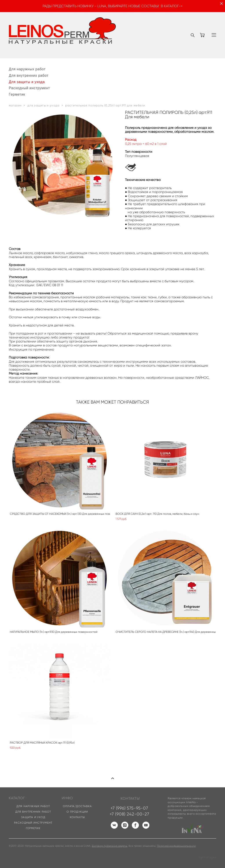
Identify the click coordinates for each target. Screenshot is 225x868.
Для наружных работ (27, 69)
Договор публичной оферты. (110, 846)
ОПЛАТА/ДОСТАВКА (77, 806)
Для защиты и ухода (27, 82)
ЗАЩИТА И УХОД (33, 817)
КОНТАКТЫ (77, 817)
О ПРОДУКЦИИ (77, 812)
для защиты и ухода (43, 105)
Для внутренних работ (29, 75)
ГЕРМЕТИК (33, 828)
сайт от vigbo (208, 858)
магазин (15, 105)
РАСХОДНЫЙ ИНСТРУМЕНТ (33, 823)
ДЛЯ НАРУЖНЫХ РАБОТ (33, 806)
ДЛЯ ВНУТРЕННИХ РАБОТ (33, 812)
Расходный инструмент (29, 88)
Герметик (17, 94)
